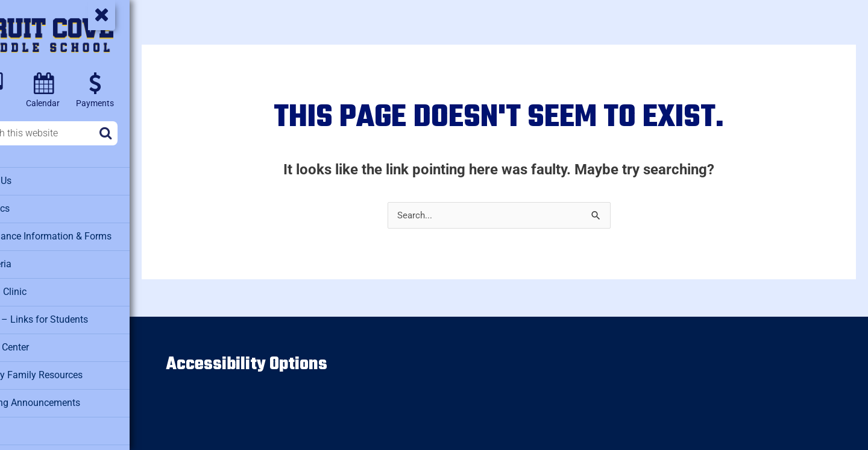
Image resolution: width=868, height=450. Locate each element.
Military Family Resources (64, 370)
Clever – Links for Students (67, 316)
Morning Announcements (63, 398)
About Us (31, 180)
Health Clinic (38, 289)
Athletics (30, 208)
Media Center (39, 343)
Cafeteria (30, 262)
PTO (20, 425)
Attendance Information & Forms (78, 235)
